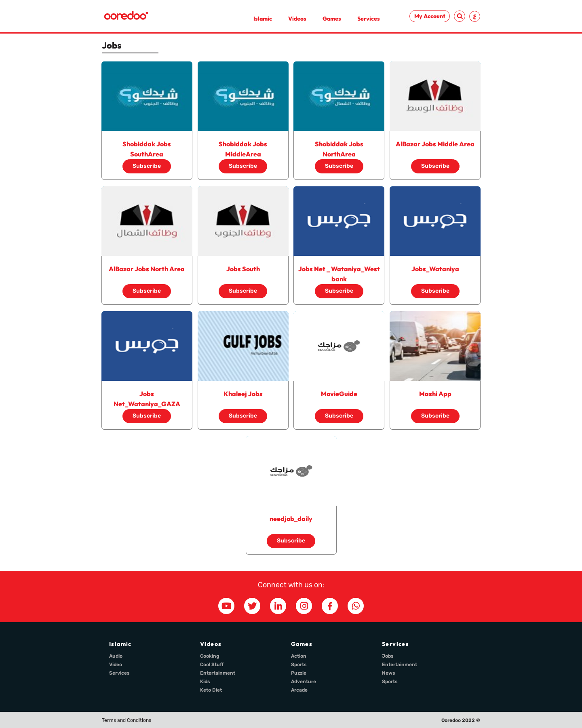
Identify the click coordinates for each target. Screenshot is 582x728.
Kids (205, 682)
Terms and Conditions (127, 720)
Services (369, 19)
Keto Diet (211, 690)
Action (299, 656)
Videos (297, 19)
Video (116, 665)
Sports (299, 665)
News (389, 673)
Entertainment (218, 673)
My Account (430, 16)
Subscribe (147, 166)
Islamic (263, 19)
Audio (116, 656)
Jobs (388, 656)
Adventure (304, 682)
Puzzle (299, 673)
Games (332, 19)
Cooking (210, 656)
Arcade (299, 690)
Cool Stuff (212, 665)
